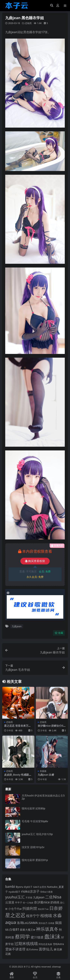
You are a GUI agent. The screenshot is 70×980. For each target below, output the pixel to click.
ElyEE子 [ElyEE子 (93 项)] (28, 887)
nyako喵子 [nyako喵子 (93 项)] (14, 892)
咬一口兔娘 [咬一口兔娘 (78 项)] (28, 903)
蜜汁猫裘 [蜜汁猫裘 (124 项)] (37, 937)
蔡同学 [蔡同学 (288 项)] (22, 937)
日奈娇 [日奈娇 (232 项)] (56, 908)
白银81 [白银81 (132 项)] (14, 929)
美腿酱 (43, 771)
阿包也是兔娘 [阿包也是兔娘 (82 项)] (45, 944)
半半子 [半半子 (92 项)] (19, 903)
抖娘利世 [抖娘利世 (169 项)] (30, 908)
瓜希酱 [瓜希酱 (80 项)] (51, 923)
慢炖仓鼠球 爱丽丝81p (35, 860)
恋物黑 (28, 23)
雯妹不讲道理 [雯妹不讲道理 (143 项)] (15, 949)
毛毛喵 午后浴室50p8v (35, 821)
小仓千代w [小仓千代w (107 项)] (15, 909)
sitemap (56, 967)
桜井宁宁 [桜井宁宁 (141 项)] (33, 916)
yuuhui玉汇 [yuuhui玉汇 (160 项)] (15, 897)
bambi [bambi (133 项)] (10, 886)
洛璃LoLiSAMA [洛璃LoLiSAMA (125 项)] (27, 923)
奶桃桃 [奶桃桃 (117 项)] (55, 902)
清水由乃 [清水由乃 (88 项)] (43, 923)
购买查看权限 (35, 561)
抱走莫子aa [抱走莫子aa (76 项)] (43, 909)
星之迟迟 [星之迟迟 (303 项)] (15, 915)
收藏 (59, 633)
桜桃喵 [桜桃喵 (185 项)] (46, 915)
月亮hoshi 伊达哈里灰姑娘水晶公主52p (43, 797)
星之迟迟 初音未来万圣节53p (18, 727)
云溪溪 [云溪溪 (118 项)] (10, 902)
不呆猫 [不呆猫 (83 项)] (29, 898)
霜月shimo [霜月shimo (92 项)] (32, 949)
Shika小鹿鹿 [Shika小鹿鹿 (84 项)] (46, 892)
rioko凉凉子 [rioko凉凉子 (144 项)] (30, 891)
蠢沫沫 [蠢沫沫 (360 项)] (52, 936)
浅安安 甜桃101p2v (33, 847)
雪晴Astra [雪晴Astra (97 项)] (58, 944)
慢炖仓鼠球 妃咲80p (33, 808)
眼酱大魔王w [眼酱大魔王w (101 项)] (28, 930)
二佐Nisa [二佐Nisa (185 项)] (53, 897)
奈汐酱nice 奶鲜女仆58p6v (51, 727)
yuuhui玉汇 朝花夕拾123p (37, 834)
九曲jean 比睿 (46, 775)
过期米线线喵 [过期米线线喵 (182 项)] (26, 943)
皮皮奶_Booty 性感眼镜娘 (18, 776)
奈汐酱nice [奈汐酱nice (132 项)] (42, 902)
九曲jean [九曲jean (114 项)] (39, 897)
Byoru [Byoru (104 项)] (20, 887)
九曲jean (17, 626)
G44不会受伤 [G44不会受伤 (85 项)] (40, 887)
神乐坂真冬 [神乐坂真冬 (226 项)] (47, 929)
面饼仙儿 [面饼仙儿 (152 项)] (46, 949)
